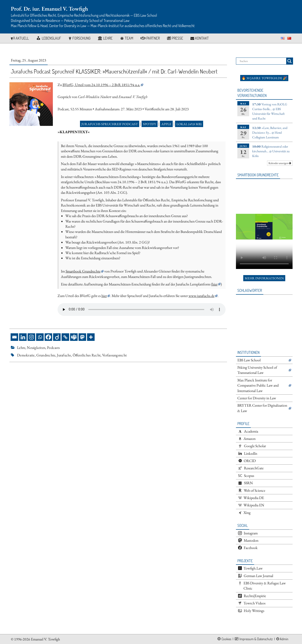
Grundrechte (46, 355)
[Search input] (262, 61)
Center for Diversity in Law (257, 398)
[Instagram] (31, 337)
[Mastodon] (82, 337)
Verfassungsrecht (114, 355)
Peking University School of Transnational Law (257, 370)
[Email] (14, 337)
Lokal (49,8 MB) (189, 124)
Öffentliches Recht (87, 355)
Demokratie (26, 355)
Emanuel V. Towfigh (45, 639)
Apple (166, 124)
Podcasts (53, 348)
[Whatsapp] (40, 337)
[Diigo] (57, 337)
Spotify (149, 124)
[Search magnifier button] (289, 61)
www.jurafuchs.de (201, 296)
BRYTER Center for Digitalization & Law (262, 408)
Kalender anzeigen (280, 163)
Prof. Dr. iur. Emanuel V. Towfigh (49, 9)
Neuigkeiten (36, 348)
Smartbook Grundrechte (83, 271)
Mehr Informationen (264, 278)
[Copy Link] (65, 337)
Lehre (21, 348)
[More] (91, 337)
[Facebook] (48, 337)
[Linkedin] (23, 337)
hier (215, 284)
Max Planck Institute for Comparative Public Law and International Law (258, 385)
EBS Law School (249, 360)
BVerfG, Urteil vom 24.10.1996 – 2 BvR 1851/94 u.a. (101, 85)
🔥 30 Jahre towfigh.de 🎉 (264, 78)
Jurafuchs (64, 355)
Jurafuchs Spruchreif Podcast (110, 124)
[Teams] (74, 337)
